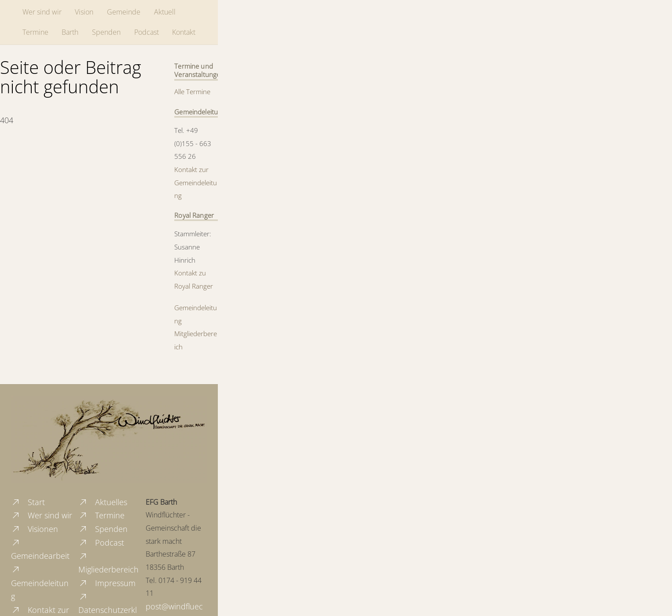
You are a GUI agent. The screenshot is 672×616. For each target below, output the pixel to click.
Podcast (147, 32)
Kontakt (184, 32)
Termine (35, 32)
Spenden (106, 32)
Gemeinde (124, 12)
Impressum (107, 583)
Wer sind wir (42, 12)
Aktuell (165, 12)
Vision (84, 12)
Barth (70, 32)
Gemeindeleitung (40, 583)
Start (28, 502)
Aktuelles (103, 502)
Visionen (35, 529)
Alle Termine (192, 92)
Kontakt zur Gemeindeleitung (196, 182)
